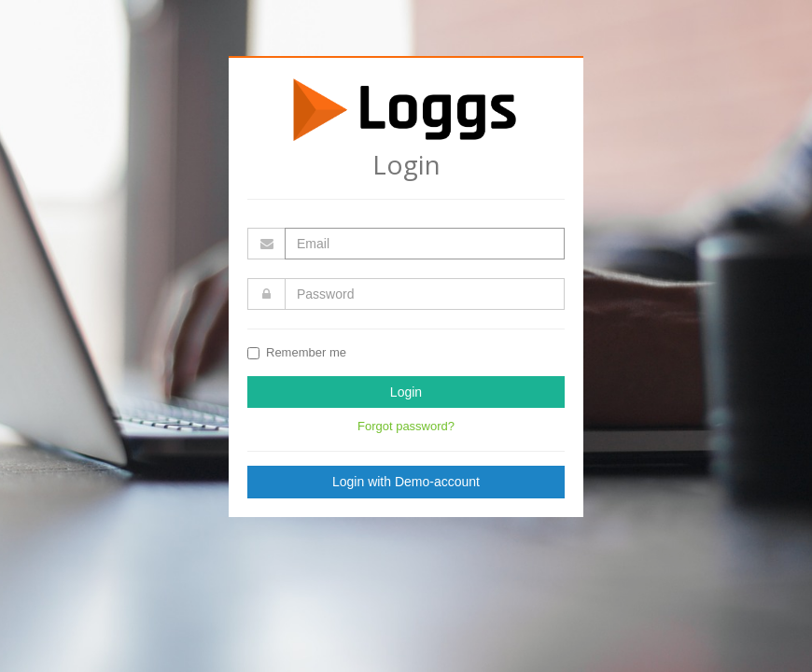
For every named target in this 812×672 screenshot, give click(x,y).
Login (406, 392)
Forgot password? (406, 426)
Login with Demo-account (406, 482)
